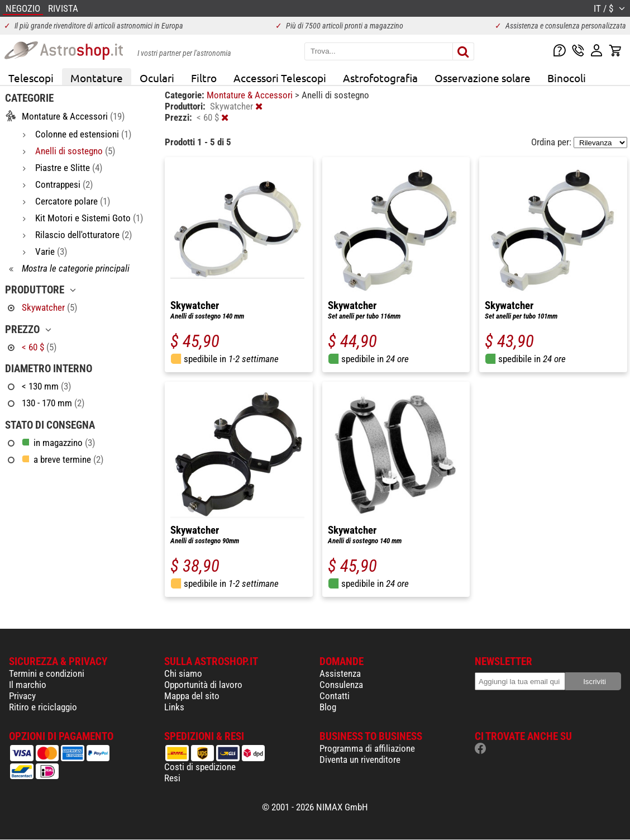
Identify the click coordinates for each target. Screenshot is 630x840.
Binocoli (567, 78)
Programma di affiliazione (367, 748)
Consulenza (341, 685)
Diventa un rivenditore (360, 760)
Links (174, 707)
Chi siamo (183, 673)
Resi (172, 778)
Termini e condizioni (47, 673)
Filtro (204, 78)
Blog (328, 707)
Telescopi (31, 78)
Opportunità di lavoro (203, 685)
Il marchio (28, 685)
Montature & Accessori (251, 95)
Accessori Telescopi (280, 78)
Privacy (22, 696)
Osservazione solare (483, 78)
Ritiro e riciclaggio (43, 707)
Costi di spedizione (200, 767)
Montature (97, 78)
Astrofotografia (380, 78)
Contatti (335, 696)
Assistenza (340, 673)
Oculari (157, 78)
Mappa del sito (192, 696)
